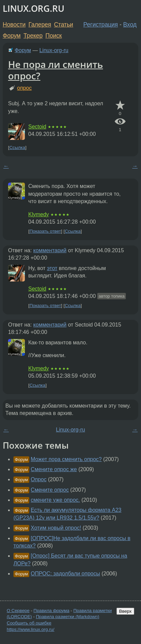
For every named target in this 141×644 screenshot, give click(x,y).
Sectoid (37, 127)
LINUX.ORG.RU (33, 9)
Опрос (39, 479)
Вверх (125, 611)
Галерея (40, 25)
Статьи (63, 25)
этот (52, 268)
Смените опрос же (54, 469)
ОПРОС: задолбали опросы (65, 574)
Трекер (33, 36)
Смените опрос (50, 490)
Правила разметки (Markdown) (68, 617)
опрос (24, 88)
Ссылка (17, 147)
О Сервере (18, 611)
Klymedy (39, 214)
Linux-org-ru (54, 50)
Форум (12, 36)
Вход (130, 25)
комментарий (50, 250)
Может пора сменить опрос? (66, 459)
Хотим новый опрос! (56, 528)
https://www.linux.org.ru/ (30, 629)
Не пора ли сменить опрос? (56, 70)
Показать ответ (45, 231)
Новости (14, 25)
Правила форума (52, 611)
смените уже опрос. (55, 500)
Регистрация (101, 25)
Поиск (54, 36)
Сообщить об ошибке (29, 623)
